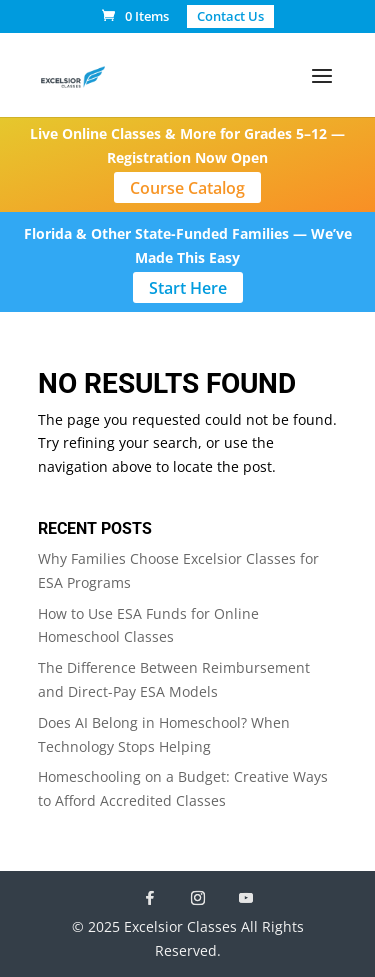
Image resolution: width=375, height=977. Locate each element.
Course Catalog (187, 188)
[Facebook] (150, 898)
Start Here (188, 287)
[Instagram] (198, 898)
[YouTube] (246, 898)
